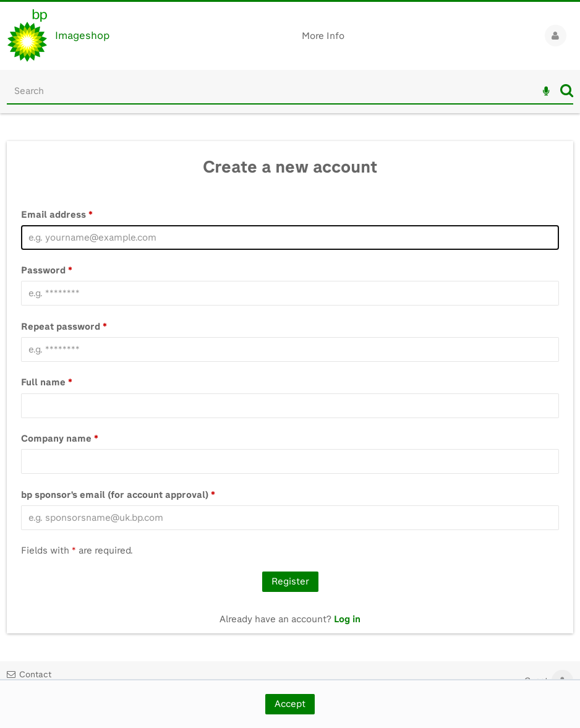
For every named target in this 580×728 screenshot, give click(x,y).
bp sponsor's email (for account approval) (118, 495)
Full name (47, 382)
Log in (347, 619)
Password (47, 270)
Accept (290, 704)
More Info (323, 36)
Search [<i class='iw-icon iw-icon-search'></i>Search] (567, 90)
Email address (57, 215)
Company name (60, 439)
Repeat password (64, 327)
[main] (290, 374)
